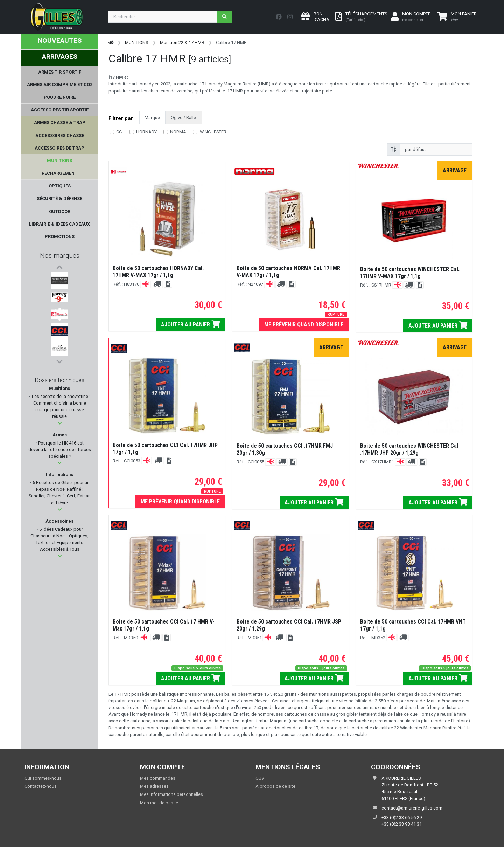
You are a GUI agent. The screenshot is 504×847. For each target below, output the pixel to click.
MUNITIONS (136, 43)
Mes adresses (154, 786)
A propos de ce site (275, 786)
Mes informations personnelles (171, 794)
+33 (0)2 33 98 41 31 (402, 824)
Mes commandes (158, 778)
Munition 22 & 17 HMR (182, 43)
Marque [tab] (152, 118)
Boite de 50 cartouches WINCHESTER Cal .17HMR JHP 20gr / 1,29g (409, 449)
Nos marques (60, 256)
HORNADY (146, 132)
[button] (60, 423)
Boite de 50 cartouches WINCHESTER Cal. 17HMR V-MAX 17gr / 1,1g (410, 273)
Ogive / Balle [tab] (183, 118)
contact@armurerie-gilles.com (412, 808)
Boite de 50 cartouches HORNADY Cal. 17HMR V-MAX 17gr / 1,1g (158, 272)
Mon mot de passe (159, 803)
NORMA (178, 132)
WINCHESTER (213, 132)
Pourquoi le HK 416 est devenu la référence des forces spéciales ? (60, 450)
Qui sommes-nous (43, 778)
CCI (120, 132)
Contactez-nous (41, 786)
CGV (260, 778)
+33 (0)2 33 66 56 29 (402, 817)
